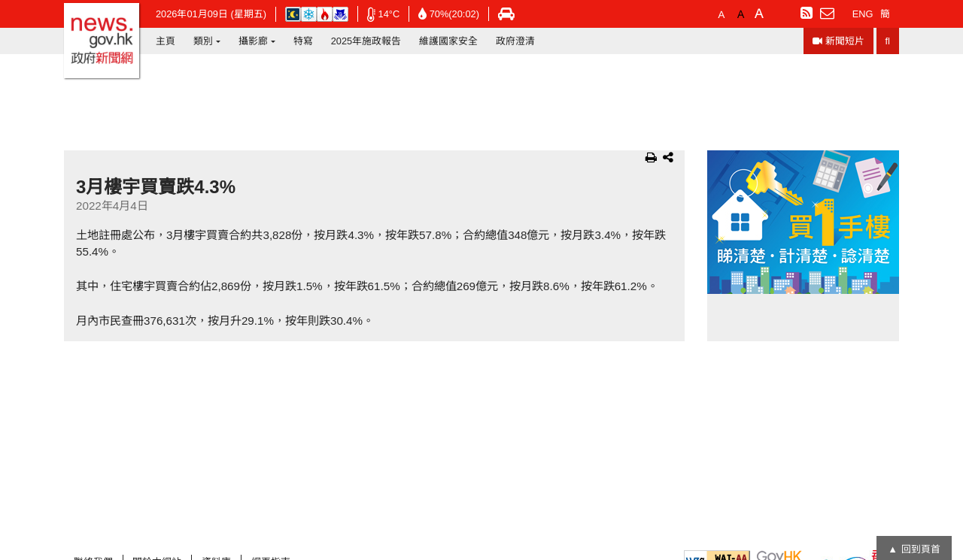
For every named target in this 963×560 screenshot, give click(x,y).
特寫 (303, 41)
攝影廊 (253, 41)
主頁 (166, 41)
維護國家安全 (448, 41)
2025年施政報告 (366, 41)
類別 (203, 41)
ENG (863, 14)
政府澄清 (515, 41)
